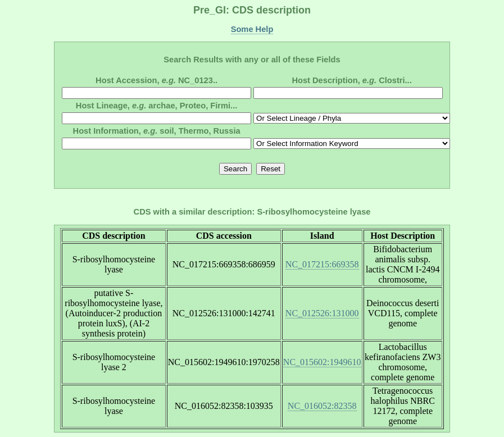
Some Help (252, 29)
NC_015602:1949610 (322, 362)
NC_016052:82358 (322, 406)
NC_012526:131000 (322, 313)
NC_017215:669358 (322, 264)
